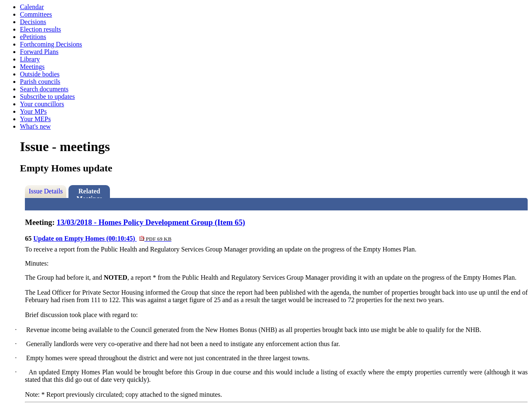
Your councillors (42, 104)
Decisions (33, 22)
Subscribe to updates (47, 96)
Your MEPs (35, 119)
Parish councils (40, 82)
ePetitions (33, 37)
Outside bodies (40, 74)
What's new (35, 126)
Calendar (32, 7)
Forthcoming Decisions (51, 44)
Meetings (32, 67)
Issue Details (46, 191)
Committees (36, 14)
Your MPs (33, 111)
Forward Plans (39, 52)
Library (30, 59)
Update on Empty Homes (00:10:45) (102, 238)
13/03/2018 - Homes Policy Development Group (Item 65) (151, 222)
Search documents (44, 89)
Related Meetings (89, 193)
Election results (40, 29)
